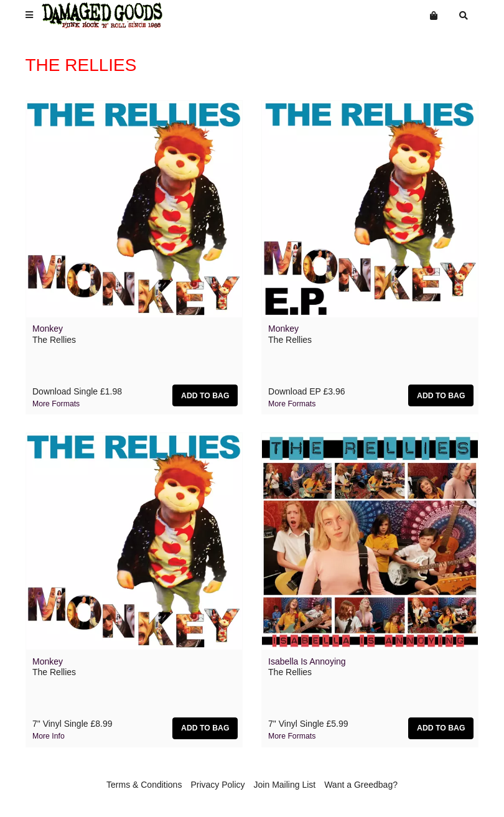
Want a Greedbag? (361, 785)
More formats (56, 404)
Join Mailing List (285, 785)
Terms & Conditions (144, 785)
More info (49, 736)
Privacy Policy (217, 785)
